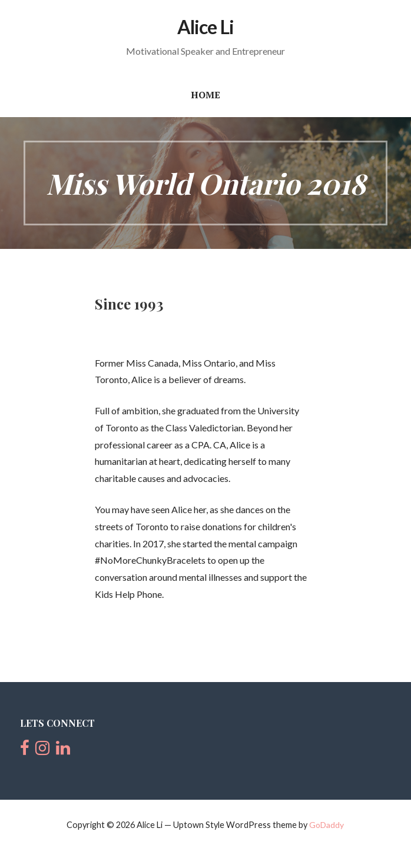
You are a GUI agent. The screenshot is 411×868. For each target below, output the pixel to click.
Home (206, 95)
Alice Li (205, 27)
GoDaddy (327, 825)
